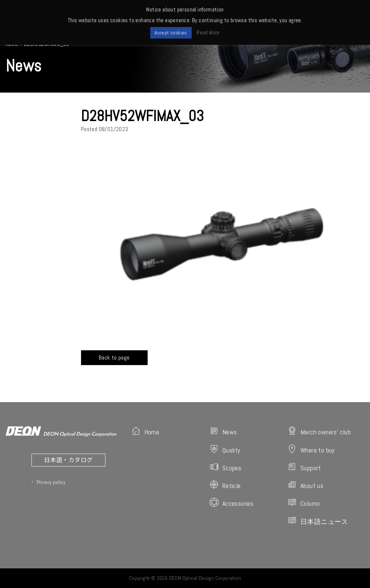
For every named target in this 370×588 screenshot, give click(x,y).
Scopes (225, 467)
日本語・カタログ (68, 460)
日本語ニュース (318, 521)
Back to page (114, 358)
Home (145, 431)
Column (304, 503)
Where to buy (311, 449)
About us (305, 485)
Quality (225, 449)
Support (304, 467)
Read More (208, 32)
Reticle (225, 485)
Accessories (231, 503)
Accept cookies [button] (171, 33)
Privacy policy (51, 482)
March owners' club (319, 431)
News (223, 431)
